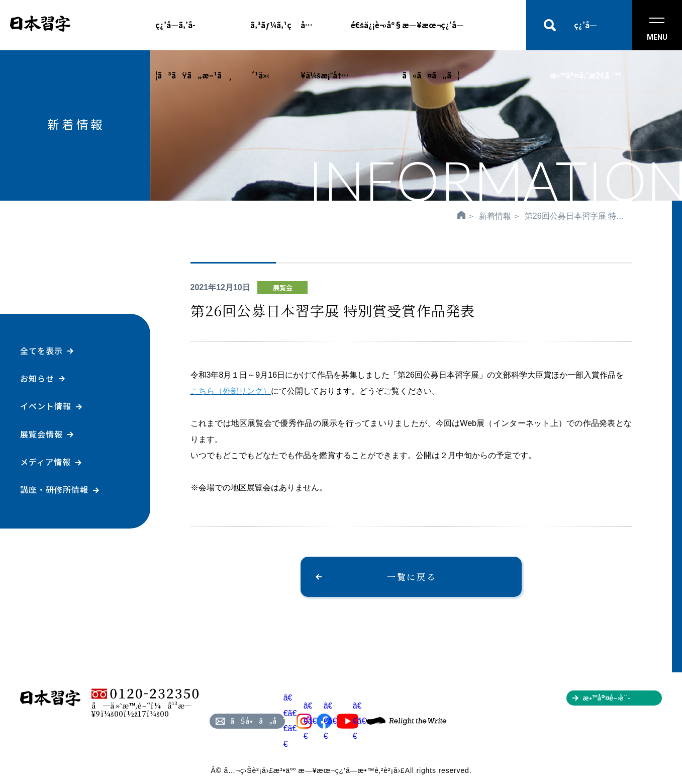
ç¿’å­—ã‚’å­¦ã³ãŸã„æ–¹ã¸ (194, 35)
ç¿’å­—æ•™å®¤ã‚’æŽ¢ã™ (585, 35)
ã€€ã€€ (318, 721)
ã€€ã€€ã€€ (298, 721)
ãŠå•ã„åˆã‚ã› (258, 721)
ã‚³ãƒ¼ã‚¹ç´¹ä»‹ (271, 35)
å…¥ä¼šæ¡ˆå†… (325, 35)
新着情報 (495, 216)
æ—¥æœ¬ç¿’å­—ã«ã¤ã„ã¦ (433, 35)
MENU (657, 29)
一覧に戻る (412, 577)
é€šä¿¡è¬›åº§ (376, 25)
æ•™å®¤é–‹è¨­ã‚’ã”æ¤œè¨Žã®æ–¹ (622, 699)
